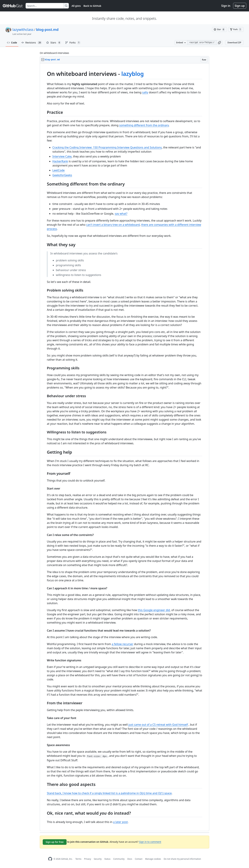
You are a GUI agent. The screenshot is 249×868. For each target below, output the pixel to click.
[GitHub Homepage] (50, 859)
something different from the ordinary (144, 125)
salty (145, 92)
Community (119, 859)
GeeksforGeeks (62, 175)
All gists (76, 6)
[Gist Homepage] (13, 6)
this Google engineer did (154, 610)
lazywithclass (23, 30)
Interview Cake (62, 156)
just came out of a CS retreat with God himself (158, 725)
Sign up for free (55, 842)
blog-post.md (47, 30)
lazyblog (133, 74)
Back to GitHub (92, 6)
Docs (130, 859)
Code (12, 43)
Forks (73, 43)
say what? (121, 214)
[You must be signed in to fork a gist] (236, 29)
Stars (54, 43)
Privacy (88, 859)
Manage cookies (153, 859)
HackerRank (60, 161)
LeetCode (59, 170)
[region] (124, 447)
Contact (139, 859)
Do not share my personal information (182, 859)
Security (98, 859)
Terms (78, 859)
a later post (120, 822)
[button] (219, 43)
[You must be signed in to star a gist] (219, 29)
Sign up (240, 6)
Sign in (226, 6)
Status (107, 859)
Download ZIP (234, 43)
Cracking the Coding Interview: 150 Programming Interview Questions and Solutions (107, 147)
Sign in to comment (150, 842)
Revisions (32, 43)
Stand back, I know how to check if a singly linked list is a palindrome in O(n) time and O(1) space (109, 793)
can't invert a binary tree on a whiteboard (113, 225)
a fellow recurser (123, 644)
